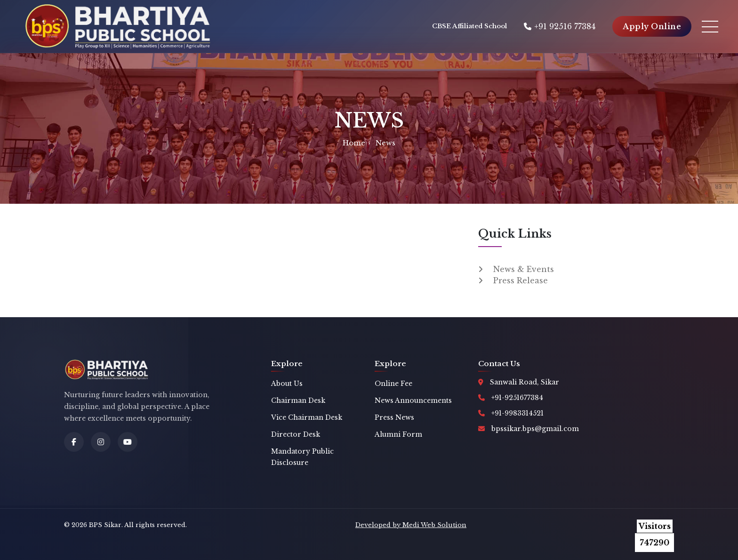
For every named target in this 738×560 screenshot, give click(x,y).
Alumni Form (398, 434)
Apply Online (652, 26)
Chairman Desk (298, 400)
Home (354, 143)
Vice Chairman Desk (307, 417)
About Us (287, 384)
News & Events (524, 269)
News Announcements (413, 400)
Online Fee (393, 384)
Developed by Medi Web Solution (411, 525)
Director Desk (296, 434)
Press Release (521, 280)
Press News (394, 417)
